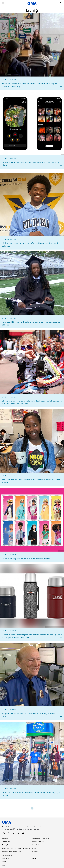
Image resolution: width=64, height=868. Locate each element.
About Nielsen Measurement (41, 845)
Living (5, 80)
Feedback (35, 852)
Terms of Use (6, 841)
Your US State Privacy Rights (41, 838)
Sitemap (35, 858)
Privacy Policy (6, 845)
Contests (5, 838)
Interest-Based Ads (38, 841)
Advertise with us (7, 855)
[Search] (61, 3)
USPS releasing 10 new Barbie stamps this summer (26, 558)
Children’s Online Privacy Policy (12, 852)
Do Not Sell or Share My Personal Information (16, 848)
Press (34, 848)
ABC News (5, 862)
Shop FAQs (5, 858)
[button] (3, 3)
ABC (4, 865)
